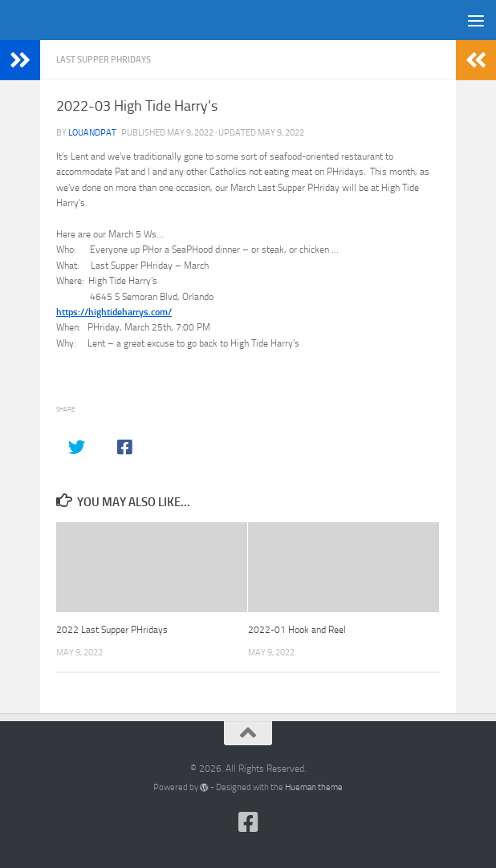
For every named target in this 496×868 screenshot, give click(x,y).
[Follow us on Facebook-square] (248, 822)
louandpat (92, 133)
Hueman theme (314, 787)
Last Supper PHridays (104, 59)
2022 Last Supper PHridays (112, 630)
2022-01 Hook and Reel (297, 630)
